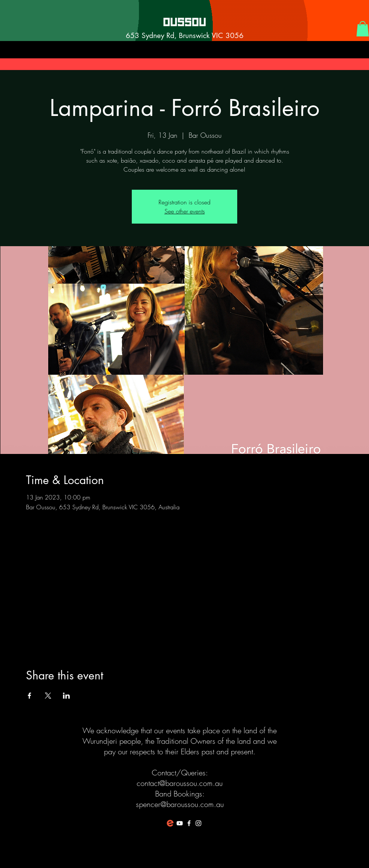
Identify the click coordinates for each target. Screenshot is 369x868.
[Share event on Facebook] (30, 696)
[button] (363, 29)
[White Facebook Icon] (189, 823)
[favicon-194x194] (170, 823)
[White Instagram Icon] (198, 823)
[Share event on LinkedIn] (66, 696)
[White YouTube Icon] (180, 823)
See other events (185, 211)
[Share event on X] (48, 696)
